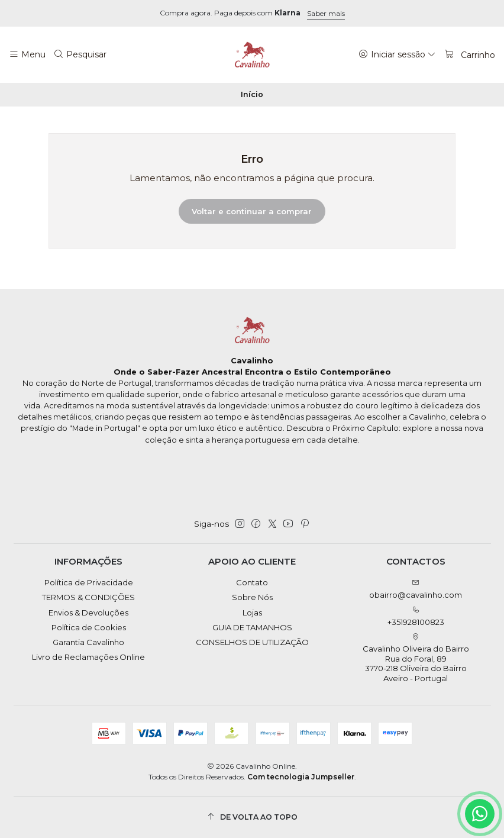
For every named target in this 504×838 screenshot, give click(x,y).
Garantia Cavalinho (88, 642)
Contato (252, 582)
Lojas (252, 613)
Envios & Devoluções (88, 613)
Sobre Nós (252, 597)
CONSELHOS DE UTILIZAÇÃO (252, 642)
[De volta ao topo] (252, 817)
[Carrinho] (469, 54)
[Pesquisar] (80, 54)
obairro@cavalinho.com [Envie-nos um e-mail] (416, 589)
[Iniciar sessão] (397, 54)
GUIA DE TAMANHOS (252, 627)
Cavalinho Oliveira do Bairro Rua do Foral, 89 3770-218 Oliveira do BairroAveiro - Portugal (416, 658)
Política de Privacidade (89, 582)
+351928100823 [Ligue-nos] (416, 616)
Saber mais (326, 13)
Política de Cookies (89, 627)
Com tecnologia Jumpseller (301, 777)
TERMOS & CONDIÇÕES (88, 597)
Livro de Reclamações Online (88, 657)
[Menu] (27, 54)
